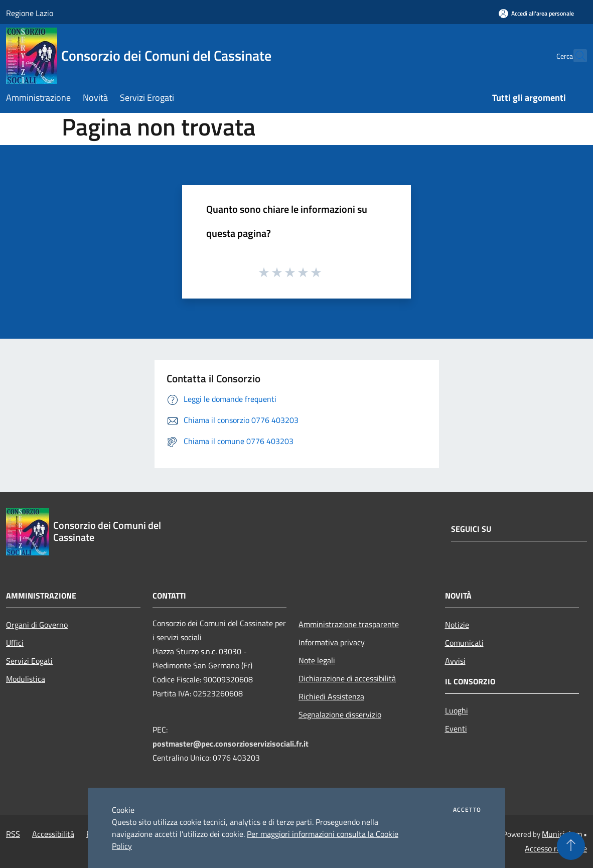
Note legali (317, 660)
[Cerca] (575, 56)
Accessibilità (53, 834)
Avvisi (455, 661)
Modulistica (26, 679)
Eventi (456, 729)
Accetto (467, 810)
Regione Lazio (30, 13)
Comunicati (464, 643)
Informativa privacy (332, 642)
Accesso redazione (556, 848)
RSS (13, 834)
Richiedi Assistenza (331, 696)
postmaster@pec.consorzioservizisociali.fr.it (231, 744)
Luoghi (457, 710)
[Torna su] (571, 846)
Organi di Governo (37, 625)
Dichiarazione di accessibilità (347, 678)
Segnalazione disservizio (340, 714)
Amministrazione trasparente (349, 624)
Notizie (457, 625)
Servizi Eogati (29, 661)
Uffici (15, 643)
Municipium (562, 834)
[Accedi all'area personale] (536, 13)
